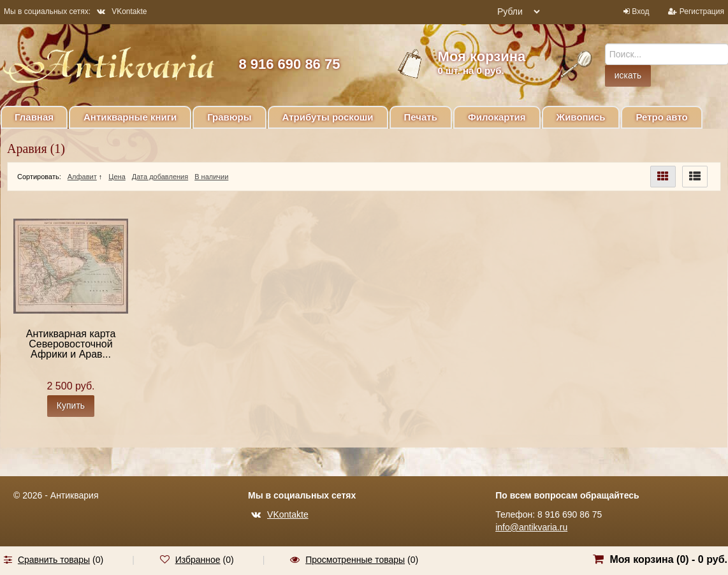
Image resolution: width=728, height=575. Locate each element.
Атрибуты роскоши (328, 117)
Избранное (198, 560)
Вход (640, 11)
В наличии (211, 177)
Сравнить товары (54, 560)
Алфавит (82, 177)
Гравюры (229, 117)
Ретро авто (661, 117)
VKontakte (122, 11)
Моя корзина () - (668, 559)
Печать (421, 117)
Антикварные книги (130, 117)
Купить (71, 405)
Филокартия (497, 117)
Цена (117, 177)
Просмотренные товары (355, 560)
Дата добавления (160, 177)
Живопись (581, 117)
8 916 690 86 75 (289, 64)
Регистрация (702, 11)
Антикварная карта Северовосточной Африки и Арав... (71, 344)
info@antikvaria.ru (531, 527)
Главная (34, 117)
